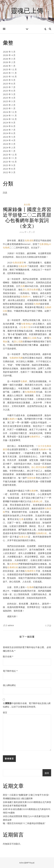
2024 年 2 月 (9, 147)
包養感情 (29, 240)
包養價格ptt (45, 244)
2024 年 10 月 (10, 119)
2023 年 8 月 (9, 169)
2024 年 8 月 (9, 126)
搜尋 (47, 773)
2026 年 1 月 (9, 66)
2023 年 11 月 (10, 158)
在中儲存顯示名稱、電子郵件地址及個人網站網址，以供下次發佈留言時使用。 (27, 705)
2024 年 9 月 (9, 123)
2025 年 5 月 (9, 94)
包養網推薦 (30, 392)
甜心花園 (32, 338)
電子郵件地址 (10, 671)
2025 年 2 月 (9, 105)
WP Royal (30, 863)
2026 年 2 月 (9, 62)
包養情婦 (14, 564)
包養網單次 (35, 437)
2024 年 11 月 (10, 115)
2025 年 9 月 (9, 80)
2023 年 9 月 (9, 165)
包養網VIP (25, 297)
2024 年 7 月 (9, 130)
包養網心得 (37, 501)
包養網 (6, 247)
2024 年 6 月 (9, 133)
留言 (5, 712)
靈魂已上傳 (27, 10)
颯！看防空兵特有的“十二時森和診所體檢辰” (24, 823)
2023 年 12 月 (10, 155)
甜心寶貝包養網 (30, 289)
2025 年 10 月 (10, 76)
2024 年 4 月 (9, 140)
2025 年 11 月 (10, 73)
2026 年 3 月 (9, 59)
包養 (23, 286)
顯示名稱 (8, 656)
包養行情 (26, 327)
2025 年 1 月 (9, 108)
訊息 (5, 193)
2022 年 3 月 (9, 172)
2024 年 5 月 (9, 137)
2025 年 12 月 (10, 69)
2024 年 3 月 (9, 144)
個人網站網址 (9, 685)
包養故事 (23, 266)
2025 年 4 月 (9, 98)
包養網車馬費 (16, 358)
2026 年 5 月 (9, 52)
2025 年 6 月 (9, 91)
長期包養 (31, 478)
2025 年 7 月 (9, 87)
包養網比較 (41, 533)
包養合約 (24, 537)
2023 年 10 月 (10, 162)
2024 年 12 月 (10, 112)
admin (11, 625)
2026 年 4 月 (9, 55)
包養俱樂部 (18, 262)
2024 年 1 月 (9, 151)
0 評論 (48, 625)
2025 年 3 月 (9, 101)
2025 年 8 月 (9, 84)
